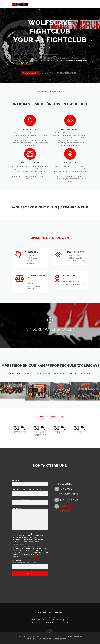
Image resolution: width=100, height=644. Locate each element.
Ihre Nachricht (30, 593)
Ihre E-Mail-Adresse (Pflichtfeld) (30, 566)
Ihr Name (30, 556)
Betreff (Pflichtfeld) (30, 575)
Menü (86, 4)
